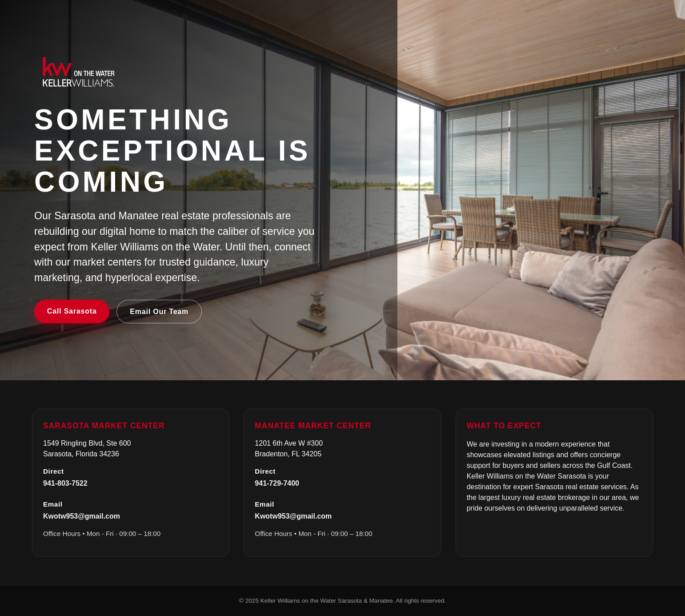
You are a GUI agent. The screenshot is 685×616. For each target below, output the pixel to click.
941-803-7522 (65, 483)
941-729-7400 (277, 483)
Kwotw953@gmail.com (82, 516)
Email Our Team (159, 312)
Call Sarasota (72, 311)
